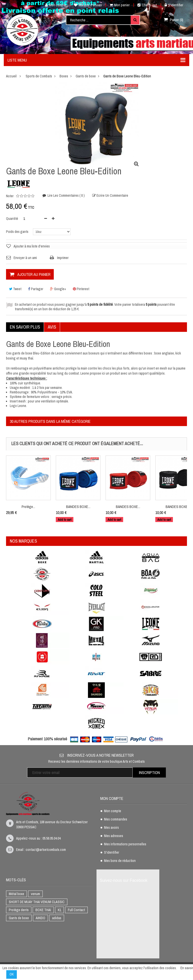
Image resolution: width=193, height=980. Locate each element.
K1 (59, 910)
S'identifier (174, 5)
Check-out (147, 5)
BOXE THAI (43, 910)
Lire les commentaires (66, 196)
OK (12, 974)
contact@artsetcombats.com (46, 850)
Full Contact (76, 910)
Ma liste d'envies (88, 5)
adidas (57, 918)
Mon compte (54, 5)
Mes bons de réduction (120, 861)
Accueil (11, 76)
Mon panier (120, 5)
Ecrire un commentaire (112, 196)
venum (35, 894)
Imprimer (63, 258)
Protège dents (19, 910)
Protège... (28, 507)
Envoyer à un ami (25, 258)
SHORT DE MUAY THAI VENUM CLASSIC (37, 902)
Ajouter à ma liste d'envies (32, 246)
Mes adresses (114, 836)
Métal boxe (16, 894)
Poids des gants (18, 232)
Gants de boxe (19, 918)
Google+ (58, 289)
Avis (52, 327)
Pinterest (81, 289)
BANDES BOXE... (78, 507)
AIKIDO (40, 918)
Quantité (12, 219)
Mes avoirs (111, 828)
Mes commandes (116, 819)
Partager (36, 289)
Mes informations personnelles (125, 844)
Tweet (15, 289)
